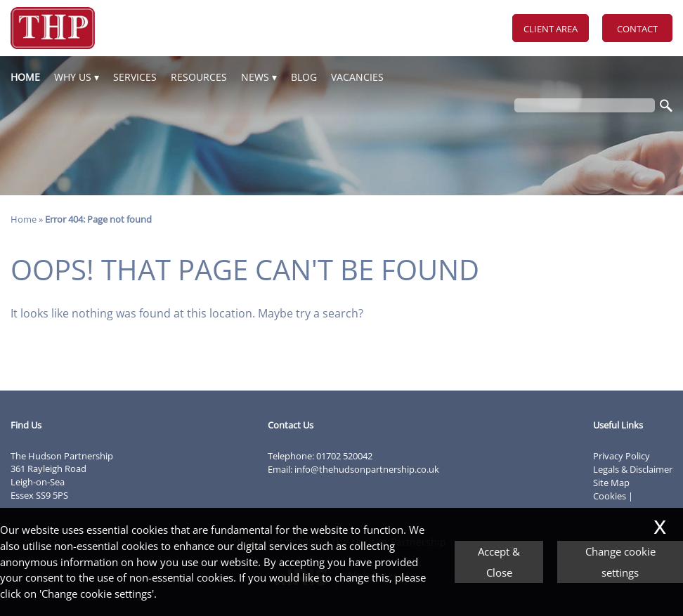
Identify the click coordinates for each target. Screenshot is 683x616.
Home (25, 77)
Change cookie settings (620, 562)
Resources (199, 77)
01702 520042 (344, 456)
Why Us (73, 77)
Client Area (551, 29)
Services (135, 77)
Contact (637, 29)
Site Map (611, 483)
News (255, 77)
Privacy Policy (622, 456)
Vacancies (357, 77)
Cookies (610, 496)
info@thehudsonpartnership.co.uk (367, 469)
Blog (304, 77)
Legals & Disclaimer (633, 469)
